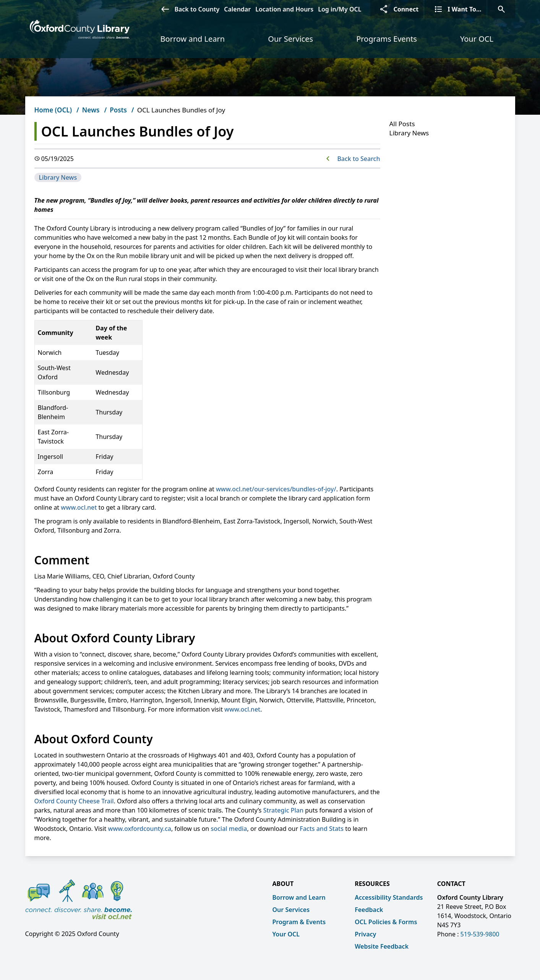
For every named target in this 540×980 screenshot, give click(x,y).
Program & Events (299, 922)
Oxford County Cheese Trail (74, 801)
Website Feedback (382, 946)
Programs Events (387, 39)
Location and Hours (284, 9)
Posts (118, 110)
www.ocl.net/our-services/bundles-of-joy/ (276, 489)
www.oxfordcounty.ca (140, 829)
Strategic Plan (283, 810)
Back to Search (358, 159)
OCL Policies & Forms (386, 922)
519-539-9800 (480, 934)
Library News (58, 177)
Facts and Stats (322, 829)
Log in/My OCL (340, 9)
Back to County (188, 9)
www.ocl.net (79, 507)
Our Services (290, 39)
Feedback (369, 910)
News (91, 110)
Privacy (365, 934)
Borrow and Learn (193, 39)
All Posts (402, 124)
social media (229, 829)
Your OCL (477, 39)
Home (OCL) (53, 110)
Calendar (237, 9)
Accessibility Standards (389, 897)
